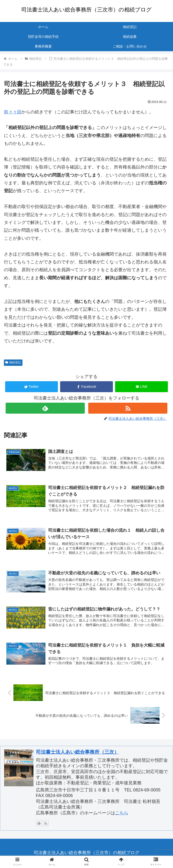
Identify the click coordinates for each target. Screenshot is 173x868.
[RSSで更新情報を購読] (128, 408)
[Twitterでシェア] (32, 387)
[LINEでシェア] (141, 387)
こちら (122, 814)
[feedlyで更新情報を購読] (45, 408)
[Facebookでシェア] (86, 387)
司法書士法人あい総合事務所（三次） (77, 753)
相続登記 (13, 362)
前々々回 (13, 112)
